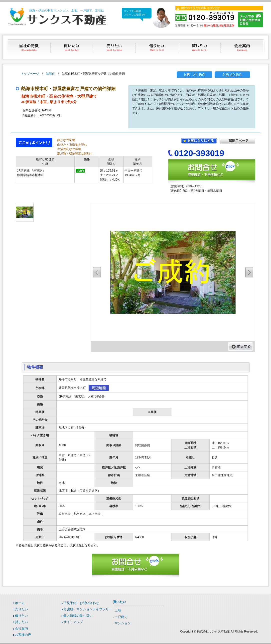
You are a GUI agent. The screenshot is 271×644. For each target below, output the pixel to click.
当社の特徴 (29, 47)
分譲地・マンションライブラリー (88, 609)
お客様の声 (23, 635)
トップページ (30, 74)
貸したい (200, 47)
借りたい (157, 47)
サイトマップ (73, 622)
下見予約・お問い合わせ (81, 603)
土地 (118, 610)
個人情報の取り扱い (78, 616)
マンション (123, 623)
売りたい (115, 47)
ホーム (20, 603)
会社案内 (243, 47)
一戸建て (121, 617)
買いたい (72, 47)
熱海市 (50, 74)
